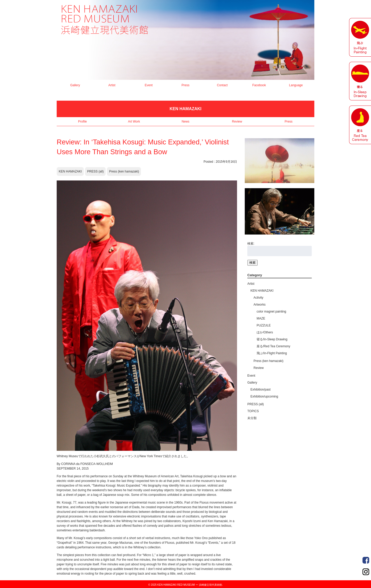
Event (149, 85)
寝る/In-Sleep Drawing (272, 339)
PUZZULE (264, 325)
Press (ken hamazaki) (124, 171)
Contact (222, 85)
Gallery (75, 85)
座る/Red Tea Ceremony (273, 346)
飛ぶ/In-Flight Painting (272, 353)
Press (186, 85)
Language (296, 85)
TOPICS (253, 411)
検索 (252, 263)
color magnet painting (271, 312)
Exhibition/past (260, 390)
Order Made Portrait (366, 560)
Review (237, 122)
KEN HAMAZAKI (70, 171)
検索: (251, 244)
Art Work (134, 122)
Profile (82, 122)
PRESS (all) (95, 171)
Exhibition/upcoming (264, 396)
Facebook (259, 85)
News (185, 122)
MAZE (261, 318)
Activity (258, 298)
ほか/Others (265, 332)
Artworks (260, 305)
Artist (112, 85)
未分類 (252, 418)
